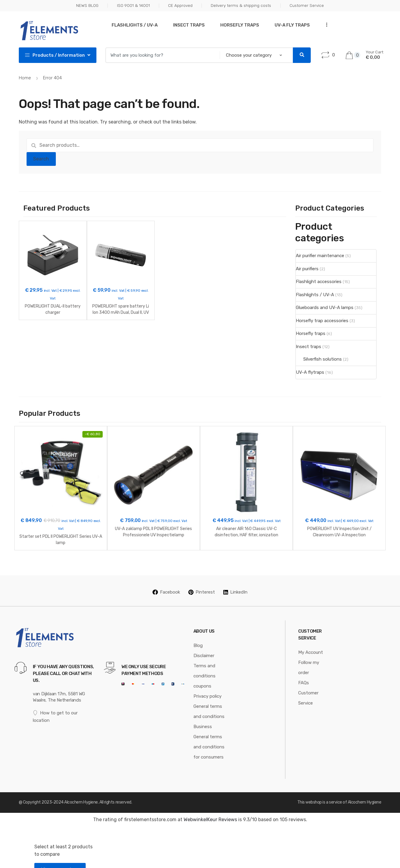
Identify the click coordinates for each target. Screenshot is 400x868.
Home (25, 78)
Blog (198, 637)
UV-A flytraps (310, 372)
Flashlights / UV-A (135, 25)
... (325, 24)
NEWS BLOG (87, 5)
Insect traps (189, 25)
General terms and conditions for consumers (209, 738)
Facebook (166, 583)
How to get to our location (55, 708)
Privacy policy (207, 688)
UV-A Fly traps (292, 25)
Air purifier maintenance (320, 256)
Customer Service (307, 5)
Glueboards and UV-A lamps (325, 308)
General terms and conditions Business (209, 708)
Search (41, 159)
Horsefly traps (240, 25)
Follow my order (309, 659)
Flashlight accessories (319, 282)
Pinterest (202, 583)
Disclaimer (204, 647)
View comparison (60, 861)
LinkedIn (235, 583)
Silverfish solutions (323, 359)
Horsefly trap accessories (322, 321)
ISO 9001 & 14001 (133, 5)
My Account (311, 644)
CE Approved (180, 5)
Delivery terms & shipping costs (241, 5)
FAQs (304, 674)
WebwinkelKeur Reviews (210, 811)
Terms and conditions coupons (204, 667)
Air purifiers (307, 269)
